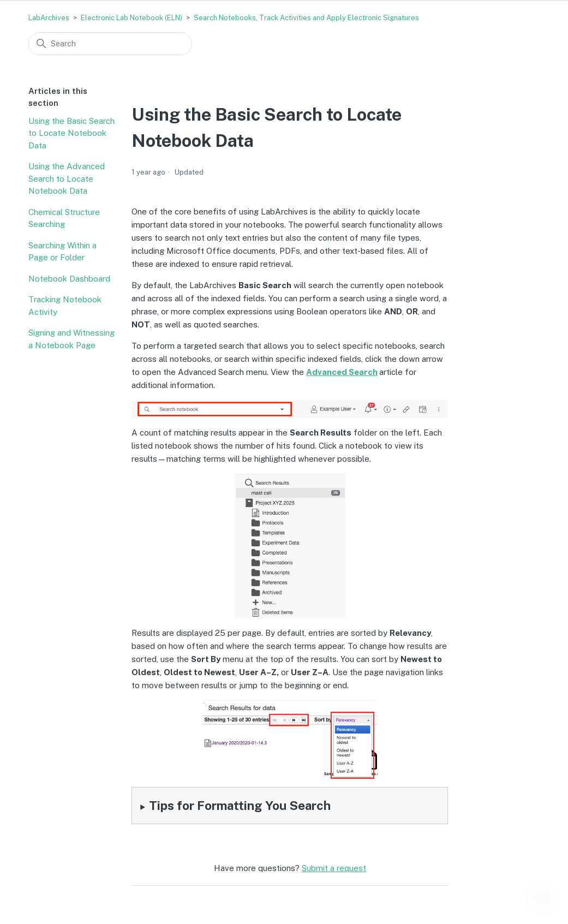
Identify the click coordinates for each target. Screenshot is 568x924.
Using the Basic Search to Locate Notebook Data (71, 133)
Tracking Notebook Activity (65, 306)
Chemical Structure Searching (64, 218)
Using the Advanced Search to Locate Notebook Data (67, 178)
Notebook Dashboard (69, 279)
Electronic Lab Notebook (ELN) (131, 18)
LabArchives (49, 18)
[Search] (110, 44)
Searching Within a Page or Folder (62, 252)
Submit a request (334, 868)
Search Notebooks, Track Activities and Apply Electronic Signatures (306, 18)
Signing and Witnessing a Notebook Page (71, 339)
